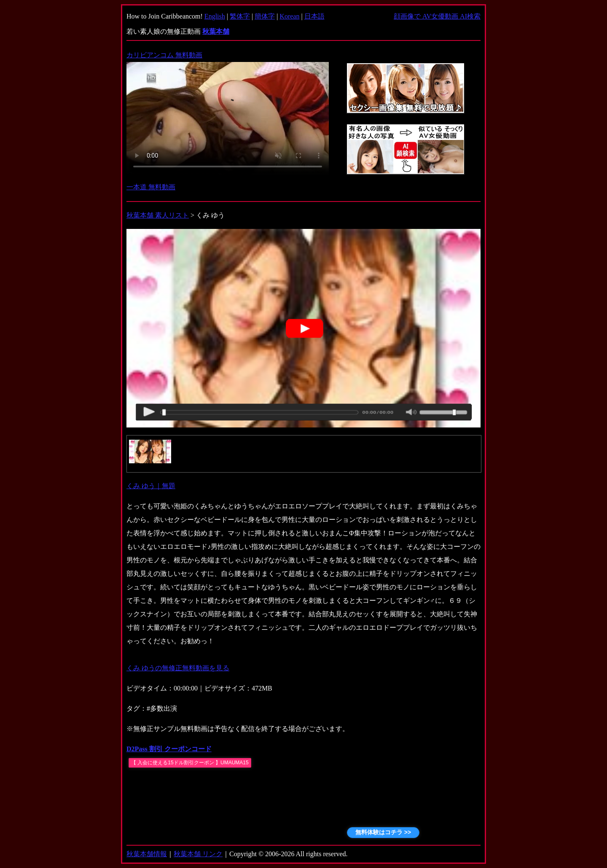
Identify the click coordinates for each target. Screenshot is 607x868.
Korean (289, 16)
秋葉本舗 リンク (198, 854)
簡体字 (265, 16)
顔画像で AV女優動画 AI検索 (437, 16)
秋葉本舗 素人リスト (158, 215)
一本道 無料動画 (151, 187)
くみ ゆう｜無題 (151, 486)
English (215, 16)
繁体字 (240, 16)
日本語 (314, 16)
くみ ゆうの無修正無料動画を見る (178, 668)
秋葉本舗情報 (147, 854)
